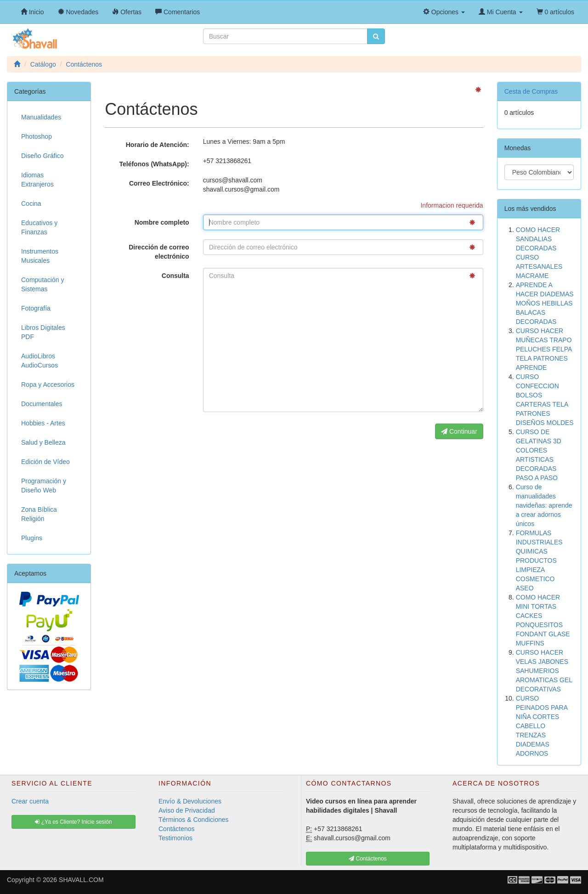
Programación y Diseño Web (44, 486)
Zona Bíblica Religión (39, 514)
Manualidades (41, 117)
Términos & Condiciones (194, 820)
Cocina (31, 204)
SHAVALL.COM (81, 880)
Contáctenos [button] (368, 859)
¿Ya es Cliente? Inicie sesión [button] (73, 822)
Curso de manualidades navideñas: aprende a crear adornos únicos (544, 505)
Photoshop (37, 136)
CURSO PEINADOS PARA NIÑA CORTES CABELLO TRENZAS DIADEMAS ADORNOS (542, 726)
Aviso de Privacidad (187, 810)
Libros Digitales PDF (43, 332)
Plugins (32, 538)
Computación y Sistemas (42, 284)
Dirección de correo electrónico (159, 252)
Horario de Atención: (158, 145)
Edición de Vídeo (45, 462)
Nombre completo (162, 222)
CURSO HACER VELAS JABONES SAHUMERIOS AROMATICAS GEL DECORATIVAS (544, 671)
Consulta (175, 276)
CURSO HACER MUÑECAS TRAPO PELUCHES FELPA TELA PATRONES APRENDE (544, 349)
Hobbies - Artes (43, 423)
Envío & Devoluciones (190, 801)
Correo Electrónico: (159, 183)
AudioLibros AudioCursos (40, 361)
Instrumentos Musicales (40, 256)
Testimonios (175, 838)
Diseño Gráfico (42, 156)
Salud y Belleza (43, 442)
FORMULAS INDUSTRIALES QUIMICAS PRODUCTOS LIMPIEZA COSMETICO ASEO (539, 560)
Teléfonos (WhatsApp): (154, 164)
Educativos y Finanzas (39, 227)
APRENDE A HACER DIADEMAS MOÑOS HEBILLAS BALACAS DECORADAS (545, 303)
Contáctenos (177, 829)
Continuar (459, 431)
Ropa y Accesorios (48, 385)
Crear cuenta (30, 801)
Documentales (42, 404)
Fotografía (36, 308)
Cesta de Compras (531, 91)
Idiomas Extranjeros (37, 180)
